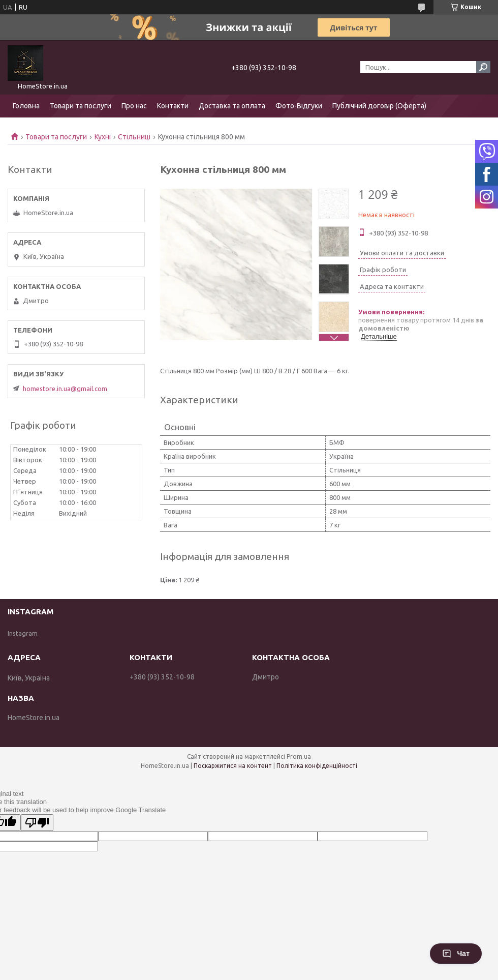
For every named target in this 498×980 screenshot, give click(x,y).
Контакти (173, 106)
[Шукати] (483, 67)
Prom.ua (299, 756)
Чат (456, 954)
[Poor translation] (37, 823)
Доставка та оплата (232, 106)
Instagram (23, 633)
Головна (26, 106)
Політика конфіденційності (317, 766)
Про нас (134, 106)
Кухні (103, 137)
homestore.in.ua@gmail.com (65, 389)
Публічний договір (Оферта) (379, 106)
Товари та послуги (81, 106)
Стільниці (134, 137)
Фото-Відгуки (299, 106)
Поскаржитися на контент (233, 766)
